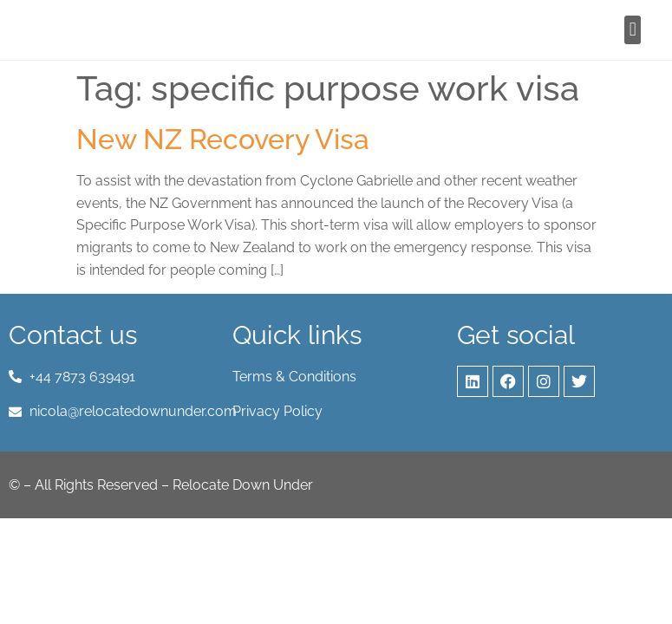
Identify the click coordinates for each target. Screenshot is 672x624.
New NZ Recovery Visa (223, 139)
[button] (633, 30)
